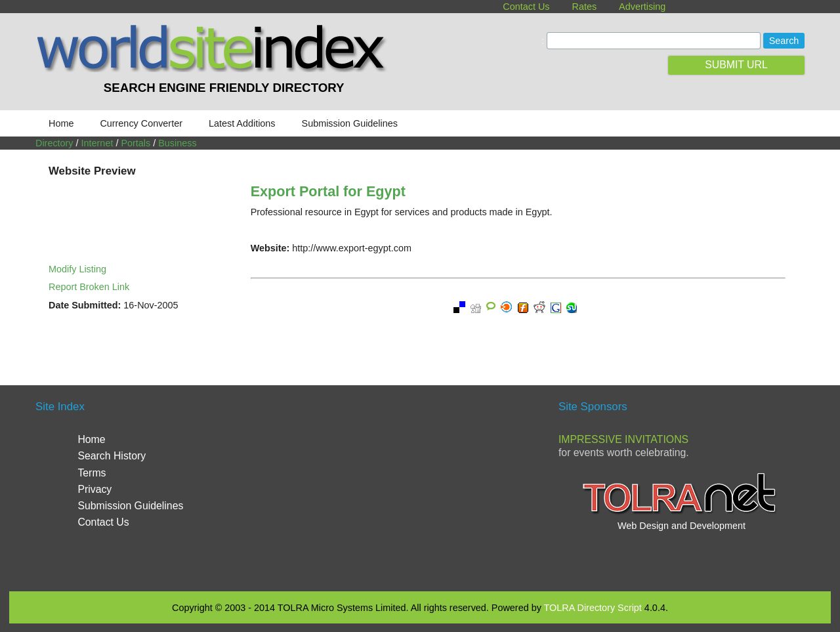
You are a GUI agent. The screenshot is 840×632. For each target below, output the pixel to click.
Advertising (642, 7)
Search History (112, 456)
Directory (54, 143)
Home (61, 123)
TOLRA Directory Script (593, 608)
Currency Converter (141, 123)
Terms (92, 473)
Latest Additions (242, 123)
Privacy (94, 489)
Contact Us (526, 7)
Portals (136, 143)
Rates (585, 7)
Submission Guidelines (350, 123)
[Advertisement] (420, 487)
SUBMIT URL (736, 65)
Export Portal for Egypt (328, 191)
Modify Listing (77, 269)
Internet (97, 143)
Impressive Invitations (623, 439)
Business (177, 143)
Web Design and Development (682, 526)
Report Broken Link (89, 287)
